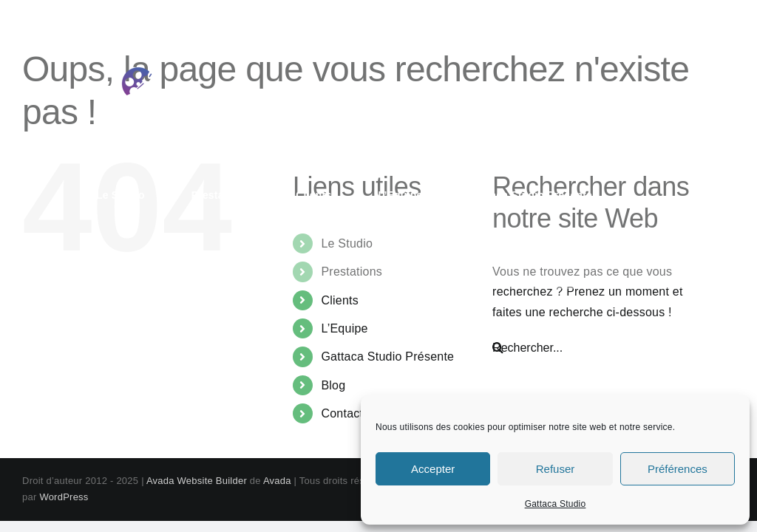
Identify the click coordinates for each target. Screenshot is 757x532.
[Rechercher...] (604, 348)
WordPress (64, 497)
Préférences (678, 469)
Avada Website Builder (197, 481)
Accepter (433, 469)
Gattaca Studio (556, 504)
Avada (277, 481)
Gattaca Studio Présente (387, 357)
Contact (342, 413)
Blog (333, 385)
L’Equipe (344, 328)
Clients (340, 300)
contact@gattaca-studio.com (603, 16)
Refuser (556, 469)
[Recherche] (498, 348)
